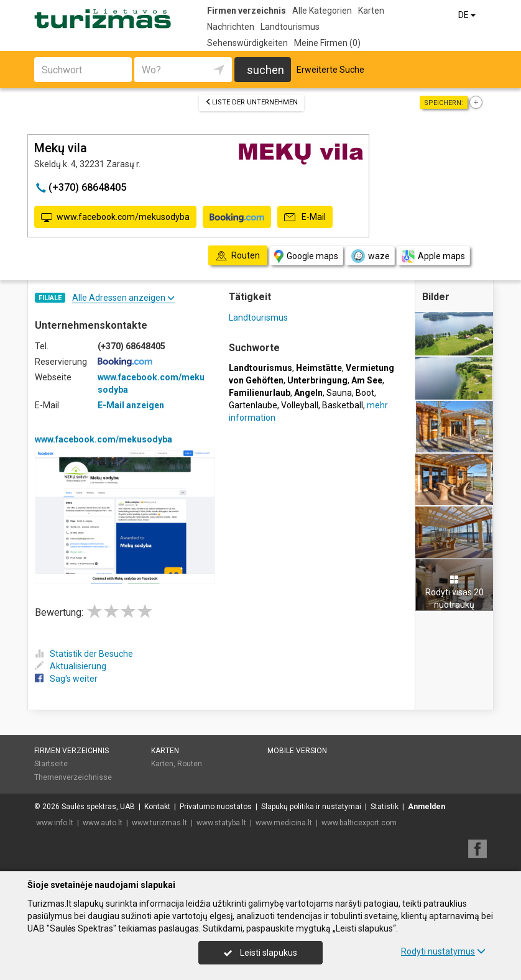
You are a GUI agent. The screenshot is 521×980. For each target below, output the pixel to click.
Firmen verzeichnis (247, 11)
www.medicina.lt (284, 823)
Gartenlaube (253, 405)
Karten (371, 11)
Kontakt (157, 807)
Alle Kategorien (322, 11)
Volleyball (300, 405)
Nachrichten (231, 27)
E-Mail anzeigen (131, 405)
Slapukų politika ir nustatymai (311, 807)
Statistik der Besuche (84, 654)
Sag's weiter (66, 679)
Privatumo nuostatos (216, 807)
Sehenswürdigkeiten (247, 43)
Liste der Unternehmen (251, 102)
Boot (365, 393)
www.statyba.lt (221, 823)
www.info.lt (55, 823)
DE (468, 15)
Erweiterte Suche (330, 70)
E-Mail (305, 218)
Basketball (343, 405)
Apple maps (433, 256)
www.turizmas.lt (159, 823)
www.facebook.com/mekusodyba (115, 218)
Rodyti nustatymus (443, 951)
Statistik (385, 807)
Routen (190, 764)
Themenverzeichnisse (73, 777)
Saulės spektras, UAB (98, 807)
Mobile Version (297, 751)
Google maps (306, 256)
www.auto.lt (103, 823)
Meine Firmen (327, 43)
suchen (265, 70)
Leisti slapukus (260, 953)
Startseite (51, 764)
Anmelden (426, 807)
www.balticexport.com (359, 823)
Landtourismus (290, 27)
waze (370, 256)
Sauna (339, 393)
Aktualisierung (71, 666)
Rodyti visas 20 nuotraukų (454, 592)
